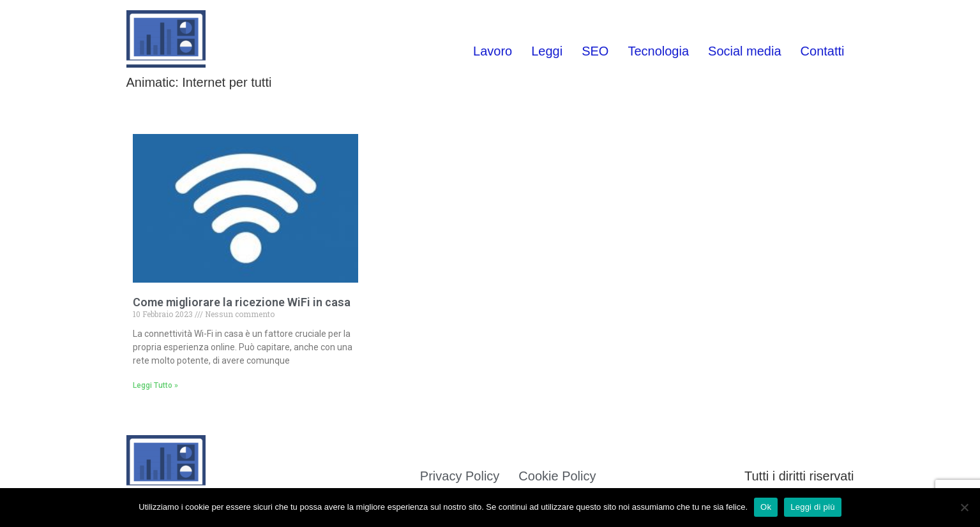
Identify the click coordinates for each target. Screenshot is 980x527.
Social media (745, 51)
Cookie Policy (557, 476)
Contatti (823, 51)
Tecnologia (658, 51)
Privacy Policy (460, 476)
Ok (766, 507)
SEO (595, 51)
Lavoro (493, 51)
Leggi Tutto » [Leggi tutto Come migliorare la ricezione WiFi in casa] (155, 385)
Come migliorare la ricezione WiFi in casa (242, 302)
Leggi (547, 51)
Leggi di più (813, 507)
